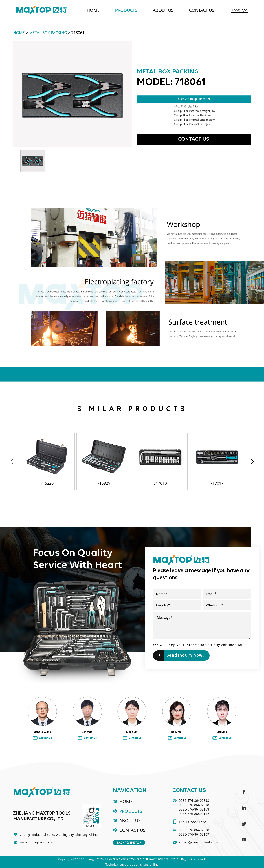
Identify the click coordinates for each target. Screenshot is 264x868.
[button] (252, 462)
